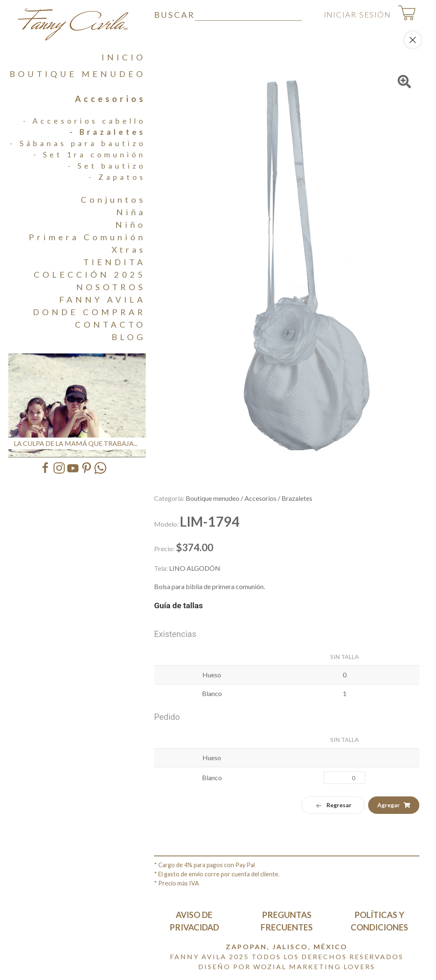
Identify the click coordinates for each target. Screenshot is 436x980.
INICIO (124, 57)
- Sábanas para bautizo (78, 143)
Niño (131, 224)
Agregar (394, 805)
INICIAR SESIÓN (351, 15)
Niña (131, 212)
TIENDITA (115, 262)
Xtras (129, 249)
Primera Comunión (87, 237)
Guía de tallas (178, 606)
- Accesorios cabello (84, 121)
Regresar (333, 806)
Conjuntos (113, 199)
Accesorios (110, 99)
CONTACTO (110, 324)
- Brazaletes (108, 132)
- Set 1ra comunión (90, 154)
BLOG (129, 337)
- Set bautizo (107, 166)
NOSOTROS (111, 287)
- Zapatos (117, 177)
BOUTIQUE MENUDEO (78, 74)
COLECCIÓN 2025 (90, 274)
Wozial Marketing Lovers (314, 966)
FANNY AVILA (102, 299)
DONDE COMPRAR (89, 312)
